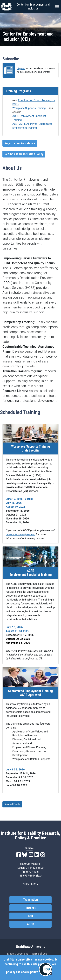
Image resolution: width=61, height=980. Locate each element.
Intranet (31, 908)
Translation (30, 899)
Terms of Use (39, 954)
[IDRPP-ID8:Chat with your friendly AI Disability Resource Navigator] (46, 969)
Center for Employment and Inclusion (33, 6)
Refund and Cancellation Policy (24, 154)
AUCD (30, 924)
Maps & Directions (18, 954)
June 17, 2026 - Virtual (19, 499)
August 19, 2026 (15, 507)
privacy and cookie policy (22, 972)
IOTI (30, 916)
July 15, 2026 (14, 503)
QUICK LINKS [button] (30, 884)
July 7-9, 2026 (15, 627)
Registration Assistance (20, 143)
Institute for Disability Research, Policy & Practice (30, 836)
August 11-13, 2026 (17, 631)
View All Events (12, 804)
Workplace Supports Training (29, 108)
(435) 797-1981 (30, 872)
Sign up (21, 68)
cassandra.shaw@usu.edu (21, 534)
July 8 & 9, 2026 (15, 770)
